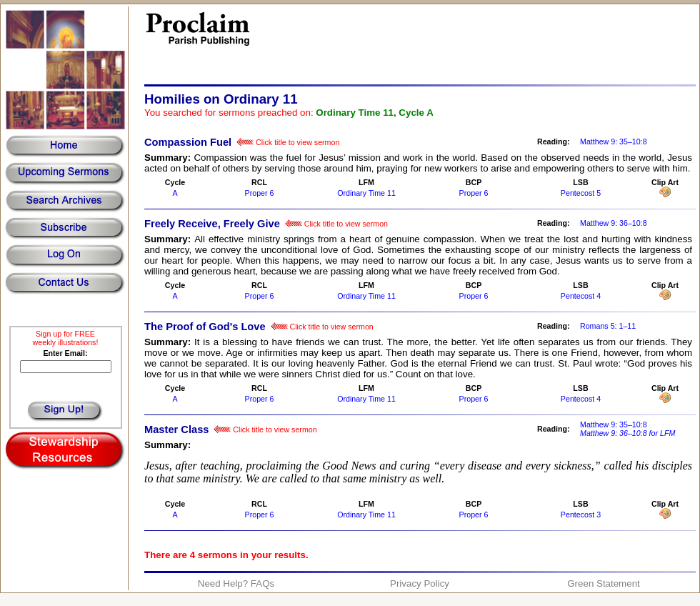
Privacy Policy (420, 583)
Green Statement (604, 583)
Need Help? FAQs (236, 583)
